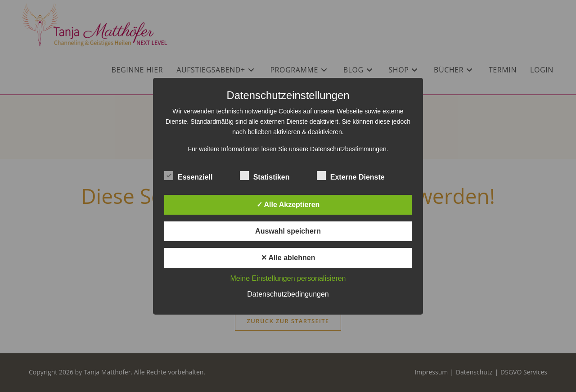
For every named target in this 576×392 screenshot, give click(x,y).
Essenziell (188, 176)
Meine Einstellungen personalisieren (288, 278)
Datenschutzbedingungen (288, 294)
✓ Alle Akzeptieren (288, 205)
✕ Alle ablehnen (288, 258)
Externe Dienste (351, 176)
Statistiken (265, 176)
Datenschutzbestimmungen (348, 149)
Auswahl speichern (288, 231)
